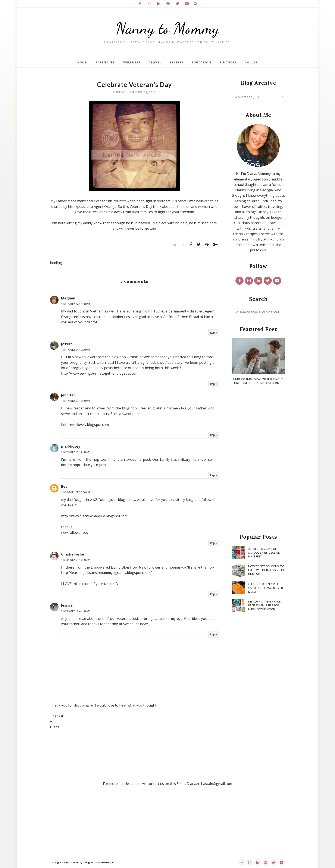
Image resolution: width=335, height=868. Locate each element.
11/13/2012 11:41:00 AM (76, 611)
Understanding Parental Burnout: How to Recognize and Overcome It (258, 381)
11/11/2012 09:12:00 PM (76, 401)
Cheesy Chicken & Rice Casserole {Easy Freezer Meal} (266, 588)
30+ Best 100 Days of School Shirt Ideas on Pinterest (264, 553)
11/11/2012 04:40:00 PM (76, 350)
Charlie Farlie (73, 554)
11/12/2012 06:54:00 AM (76, 452)
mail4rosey (71, 446)
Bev (64, 487)
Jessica (67, 344)
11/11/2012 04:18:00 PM (76, 304)
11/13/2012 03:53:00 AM (76, 560)
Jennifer (68, 395)
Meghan (68, 298)
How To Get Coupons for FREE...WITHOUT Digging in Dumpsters (266, 570)
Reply (214, 333)
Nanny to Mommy (167, 28)
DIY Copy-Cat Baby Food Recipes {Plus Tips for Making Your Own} (265, 605)
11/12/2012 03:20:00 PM (76, 492)
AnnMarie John (107, 862)
